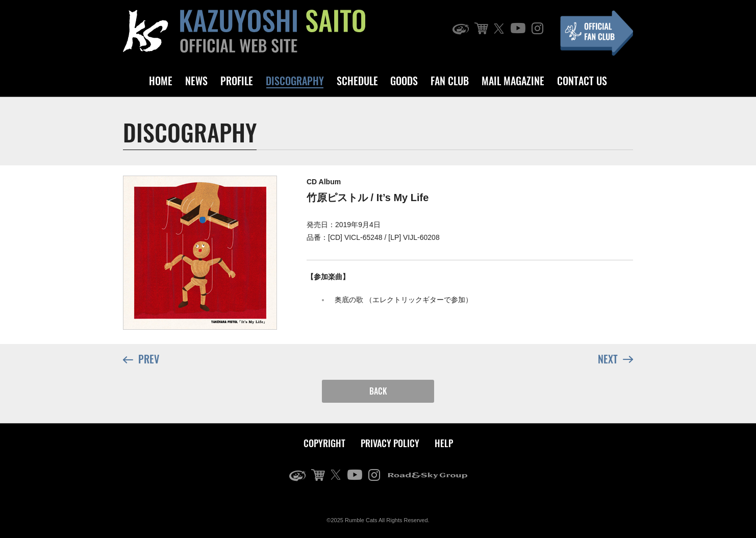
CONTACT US (582, 81)
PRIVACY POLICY (390, 443)
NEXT (615, 358)
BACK (378, 391)
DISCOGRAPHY (295, 81)
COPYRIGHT (324, 443)
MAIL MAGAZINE (513, 81)
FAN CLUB (450, 81)
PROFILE (237, 81)
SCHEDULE (357, 81)
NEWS (196, 81)
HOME (161, 81)
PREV (141, 360)
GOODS (404, 81)
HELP (444, 443)
